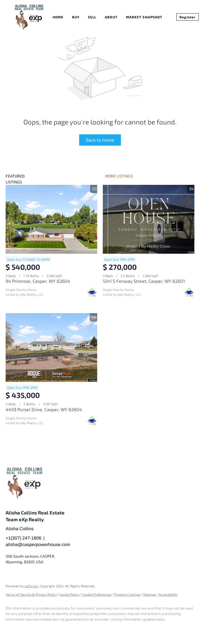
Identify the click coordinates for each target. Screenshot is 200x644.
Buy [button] (76, 17)
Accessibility (168, 594)
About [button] (111, 17)
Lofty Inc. (32, 586)
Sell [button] (92, 17)
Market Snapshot (144, 17)
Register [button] (187, 17)
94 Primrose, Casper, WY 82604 (38, 281)
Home (58, 17)
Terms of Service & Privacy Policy (31, 594)
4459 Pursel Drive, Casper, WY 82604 (44, 409)
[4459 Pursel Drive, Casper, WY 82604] (51, 348)
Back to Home (100, 140)
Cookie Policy (70, 594)
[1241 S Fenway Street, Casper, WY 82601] (149, 219)
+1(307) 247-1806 (24, 538)
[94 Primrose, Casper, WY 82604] (51, 219)
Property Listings (127, 594)
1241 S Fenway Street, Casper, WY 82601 (144, 281)
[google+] (29, 629)
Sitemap (150, 594)
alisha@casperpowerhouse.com (38, 545)
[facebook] (12, 629)
